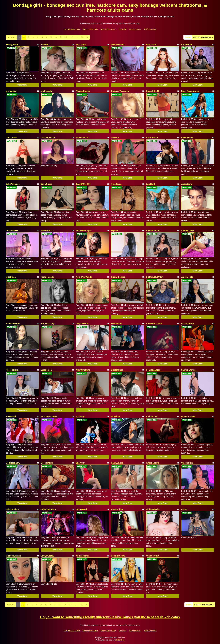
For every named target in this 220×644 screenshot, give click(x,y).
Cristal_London (118, 277)
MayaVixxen (12, 91)
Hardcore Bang (135, 29)
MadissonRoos (13, 323)
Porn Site (123, 29)
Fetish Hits (120, 640)
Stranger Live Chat (90, 29)
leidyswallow (82, 323)
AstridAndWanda (84, 277)
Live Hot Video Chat (72, 29)
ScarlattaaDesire (154, 370)
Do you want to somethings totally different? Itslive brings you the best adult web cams (110, 617)
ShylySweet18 (47, 556)
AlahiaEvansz (188, 230)
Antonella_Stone (154, 323)
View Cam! (22, 85)
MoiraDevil (11, 416)
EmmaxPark (82, 509)
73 (82, 37)
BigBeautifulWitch (155, 277)
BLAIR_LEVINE (188, 416)
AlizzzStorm (187, 184)
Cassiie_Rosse (48, 137)
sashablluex (117, 323)
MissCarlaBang (83, 370)
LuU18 (184, 509)
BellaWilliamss (13, 184)
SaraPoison (46, 370)
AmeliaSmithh (83, 137)
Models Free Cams (108, 29)
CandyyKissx (117, 463)
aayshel (115, 230)
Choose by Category (203, 37)
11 (71, 37)
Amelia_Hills (187, 277)
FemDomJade (47, 277)
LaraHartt (151, 184)
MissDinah (11, 277)
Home (188, 37)
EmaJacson (152, 45)
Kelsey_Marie (12, 45)
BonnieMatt (187, 45)
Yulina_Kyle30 (153, 556)
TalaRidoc (46, 45)
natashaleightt (153, 463)
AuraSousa (116, 184)
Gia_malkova (187, 463)
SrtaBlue (115, 137)
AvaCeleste (81, 45)
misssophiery (188, 323)
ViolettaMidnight (84, 230)
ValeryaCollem (13, 509)
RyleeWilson (187, 137)
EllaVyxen (81, 463)
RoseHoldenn (12, 370)
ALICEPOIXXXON (49, 416)
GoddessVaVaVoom (120, 91)
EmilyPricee (47, 184)
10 (66, 37)
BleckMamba (117, 370)
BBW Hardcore (150, 29)
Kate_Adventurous (190, 91)
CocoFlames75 (118, 556)
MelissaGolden (83, 91)
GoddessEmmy (13, 463)
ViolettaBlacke (153, 509)
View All (11, 37)
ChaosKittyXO (153, 91)
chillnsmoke (47, 91)
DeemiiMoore (47, 463)
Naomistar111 (47, 230)
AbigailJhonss (83, 556)
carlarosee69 (12, 230)
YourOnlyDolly (48, 323)
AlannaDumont (153, 230)
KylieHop (80, 416)
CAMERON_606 (83, 184)
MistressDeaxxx (13, 556)
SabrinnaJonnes (189, 370)
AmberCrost (152, 416)
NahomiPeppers (48, 509)
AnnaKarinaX (117, 509)
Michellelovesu (118, 45)
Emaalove (116, 416)
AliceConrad (152, 137)
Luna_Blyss (11, 137)
